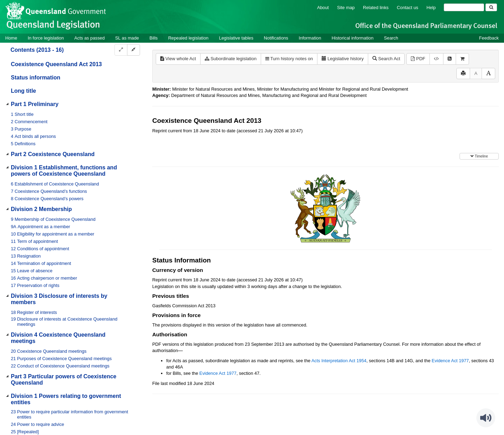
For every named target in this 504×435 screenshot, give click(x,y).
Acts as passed (89, 38)
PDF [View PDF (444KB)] (418, 59)
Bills (153, 38)
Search (391, 38)
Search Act (386, 59)
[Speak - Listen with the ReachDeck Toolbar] (486, 418)
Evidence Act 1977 (450, 361)
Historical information (353, 38)
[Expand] (121, 50)
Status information (36, 78)
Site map (346, 8)
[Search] (464, 7)
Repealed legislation (188, 38)
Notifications (276, 38)
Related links (376, 8)
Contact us (408, 8)
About (323, 8)
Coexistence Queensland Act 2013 (56, 64)
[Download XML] (436, 59)
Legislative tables (236, 38)
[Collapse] (134, 50)
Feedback (489, 38)
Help (431, 8)
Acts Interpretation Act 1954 (339, 361)
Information (310, 38)
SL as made (127, 38)
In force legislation (46, 38)
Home (11, 38)
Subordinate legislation (231, 59)
